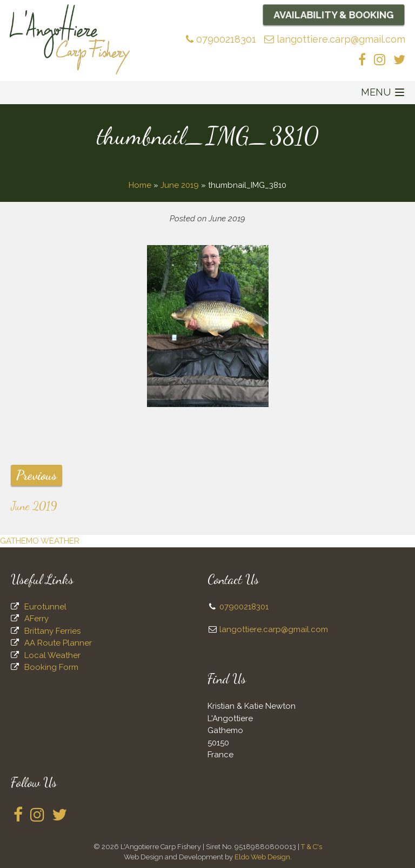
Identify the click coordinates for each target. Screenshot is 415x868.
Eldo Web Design (262, 857)
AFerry (36, 619)
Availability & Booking (334, 15)
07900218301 (221, 39)
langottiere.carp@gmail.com (335, 39)
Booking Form (51, 667)
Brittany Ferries (52, 631)
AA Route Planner (58, 643)
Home (140, 185)
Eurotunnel (45, 607)
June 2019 (180, 185)
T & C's (312, 847)
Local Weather (52, 655)
